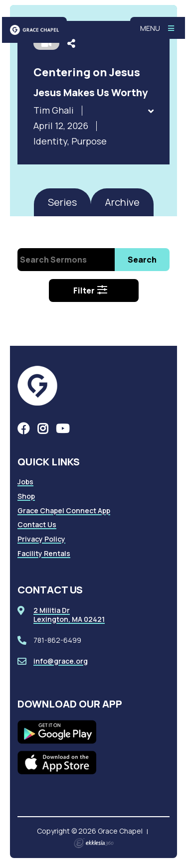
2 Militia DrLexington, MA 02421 (69, 615)
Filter (91, 290)
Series (62, 202)
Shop (26, 496)
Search (142, 260)
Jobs (25, 482)
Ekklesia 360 (94, 843)
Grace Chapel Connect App (64, 510)
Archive (122, 202)
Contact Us (37, 524)
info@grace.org (61, 661)
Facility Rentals (44, 553)
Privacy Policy (41, 539)
